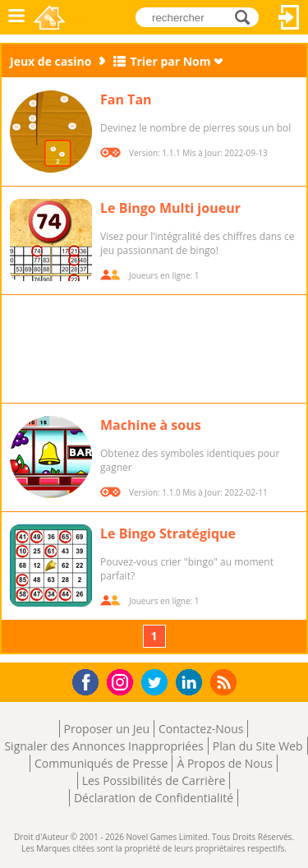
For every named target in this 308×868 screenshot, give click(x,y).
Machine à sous (151, 425)
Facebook (90, 680)
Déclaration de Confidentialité (154, 798)
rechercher (247, 17)
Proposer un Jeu (107, 729)
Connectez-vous (289, 17)
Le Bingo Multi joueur (170, 208)
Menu (16, 17)
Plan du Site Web (258, 746)
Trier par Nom (170, 61)
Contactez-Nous (201, 729)
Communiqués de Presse (101, 763)
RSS (225, 682)
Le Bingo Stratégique (168, 533)
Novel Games (51, 17)
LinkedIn (192, 683)
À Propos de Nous (225, 763)
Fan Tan (126, 99)
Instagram (122, 681)
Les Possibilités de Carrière (154, 780)
